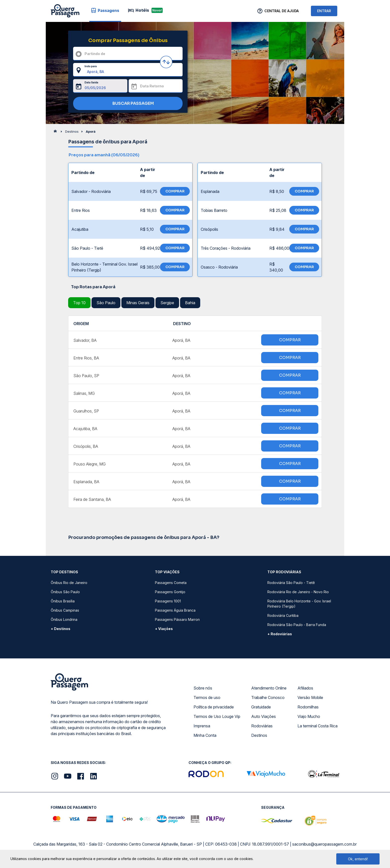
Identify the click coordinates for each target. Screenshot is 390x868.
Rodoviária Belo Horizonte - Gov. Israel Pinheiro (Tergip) (299, 604)
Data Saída (91, 82)
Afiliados (305, 688)
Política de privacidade (214, 707)
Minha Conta (205, 735)
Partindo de (95, 54)
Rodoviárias (262, 726)
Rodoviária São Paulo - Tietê (291, 583)
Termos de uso (207, 697)
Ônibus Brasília (63, 601)
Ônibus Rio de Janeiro (69, 583)
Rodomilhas (308, 707)
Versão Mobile (310, 697)
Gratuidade (261, 707)
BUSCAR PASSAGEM (127, 104)
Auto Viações (264, 716)
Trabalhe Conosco (268, 697)
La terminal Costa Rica (317, 726)
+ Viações (164, 629)
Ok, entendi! (358, 859)
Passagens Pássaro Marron (177, 619)
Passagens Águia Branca (175, 610)
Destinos (259, 735)
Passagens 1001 (168, 601)
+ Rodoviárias (280, 634)
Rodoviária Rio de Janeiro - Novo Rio (298, 592)
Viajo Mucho (309, 716)
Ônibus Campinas (65, 610)
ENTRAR (324, 11)
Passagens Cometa (171, 583)
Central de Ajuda (282, 11)
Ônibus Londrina (64, 619)
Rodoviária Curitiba (283, 615)
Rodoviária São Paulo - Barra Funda (297, 625)
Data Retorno (152, 86)
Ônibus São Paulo (65, 592)
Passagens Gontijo (170, 592)
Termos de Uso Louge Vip (217, 716)
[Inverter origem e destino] (166, 62)
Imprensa (202, 726)
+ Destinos (61, 629)
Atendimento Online (269, 688)
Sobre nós (203, 688)
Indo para (91, 66)
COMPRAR (175, 191)
